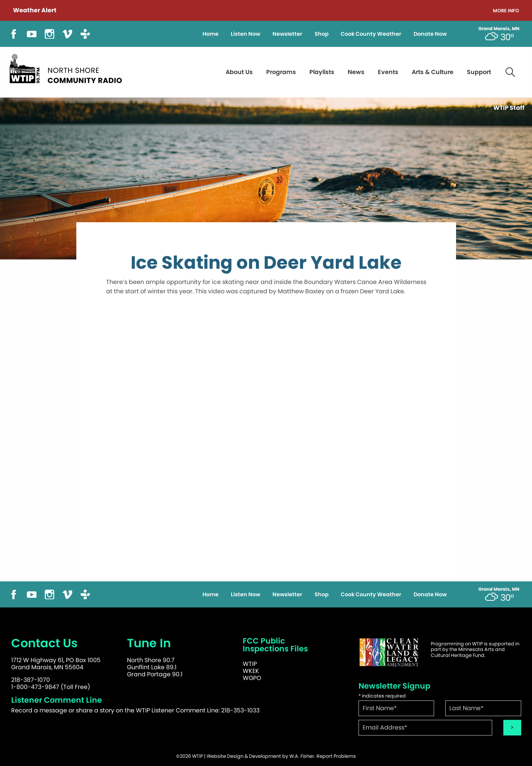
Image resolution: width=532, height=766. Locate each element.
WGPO (252, 678)
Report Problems (336, 756)
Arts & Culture (433, 72)
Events (388, 72)
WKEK (251, 671)
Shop (322, 34)
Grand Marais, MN (499, 29)
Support (479, 72)
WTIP (250, 664)
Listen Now (246, 34)
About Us (239, 72)
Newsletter (287, 34)
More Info (506, 11)
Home (211, 34)
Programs (281, 72)
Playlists (322, 72)
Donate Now (430, 34)
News (356, 72)
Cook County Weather (371, 34)
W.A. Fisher (302, 756)
